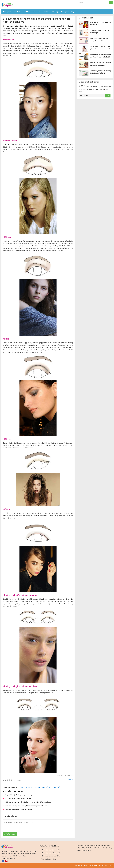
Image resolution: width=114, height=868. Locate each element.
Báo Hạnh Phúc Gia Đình (19, 5)
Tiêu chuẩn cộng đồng (49, 859)
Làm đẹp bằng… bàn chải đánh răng (18, 798)
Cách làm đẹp (36, 787)
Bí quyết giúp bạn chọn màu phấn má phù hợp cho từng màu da (28, 806)
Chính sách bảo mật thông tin (51, 853)
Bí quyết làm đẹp (24, 787)
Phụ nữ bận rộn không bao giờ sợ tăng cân (20, 795)
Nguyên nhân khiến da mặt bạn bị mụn (19, 809)
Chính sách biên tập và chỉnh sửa (52, 850)
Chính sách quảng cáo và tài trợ (52, 856)
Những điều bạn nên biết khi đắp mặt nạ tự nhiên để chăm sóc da (28, 802)
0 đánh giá (17, 780)
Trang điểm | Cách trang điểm (51, 787)
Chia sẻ (71, 780)
